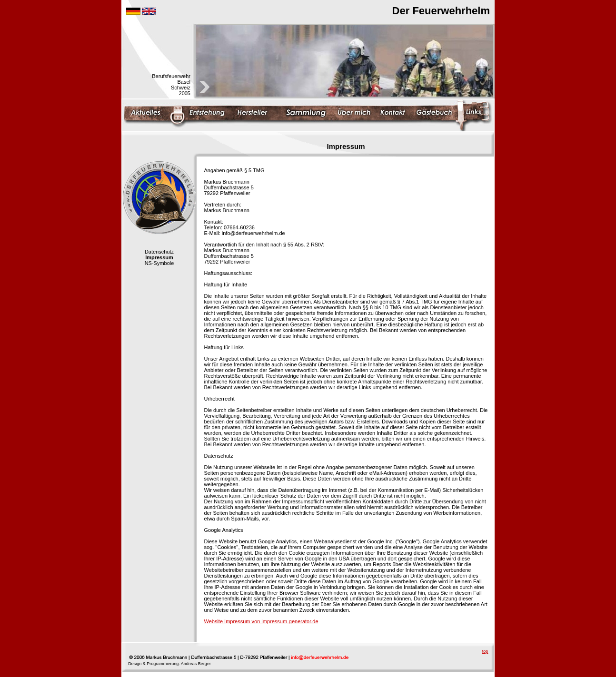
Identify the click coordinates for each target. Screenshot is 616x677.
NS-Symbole (159, 263)
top (485, 651)
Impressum (159, 257)
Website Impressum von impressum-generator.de (261, 621)
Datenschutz (159, 252)
